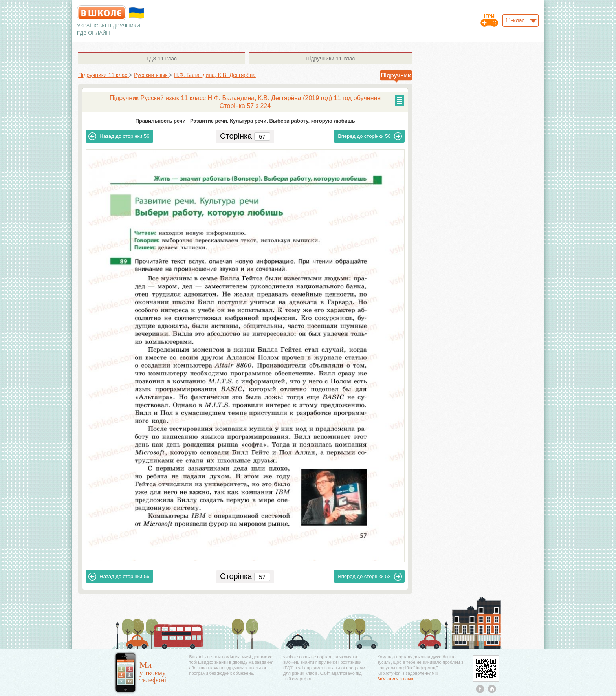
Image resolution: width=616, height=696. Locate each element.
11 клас (162, 59)
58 (370, 136)
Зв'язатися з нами (395, 679)
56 (119, 136)
